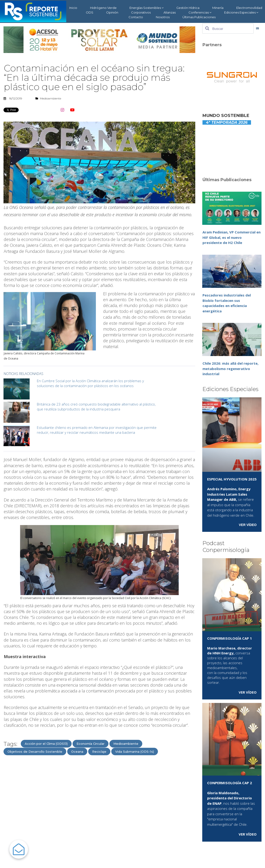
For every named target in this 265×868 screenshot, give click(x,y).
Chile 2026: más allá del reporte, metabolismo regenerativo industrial (230, 369)
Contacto (136, 17)
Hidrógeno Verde (103, 8)
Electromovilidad (249, 8)
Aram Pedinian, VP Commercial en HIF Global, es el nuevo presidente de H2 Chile (232, 237)
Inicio (73, 8)
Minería (218, 8)
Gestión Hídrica (188, 8)
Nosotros (163, 17)
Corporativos (141, 12)
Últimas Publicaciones (199, 17)
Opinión (112, 12)
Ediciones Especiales (241, 12)
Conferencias (200, 12)
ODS (90, 12)
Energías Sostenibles (146, 8)
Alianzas (170, 12)
